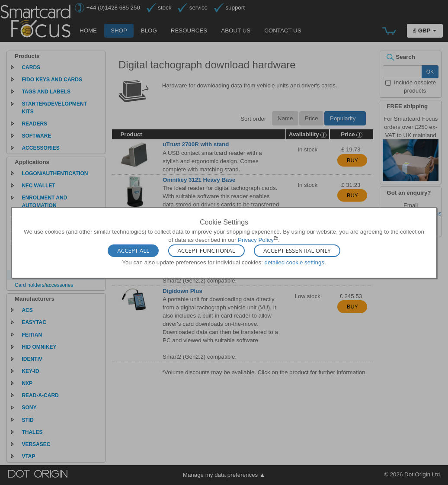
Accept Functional (206, 251)
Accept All (133, 251)
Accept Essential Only (297, 251)
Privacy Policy (256, 240)
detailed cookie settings (294, 262)
